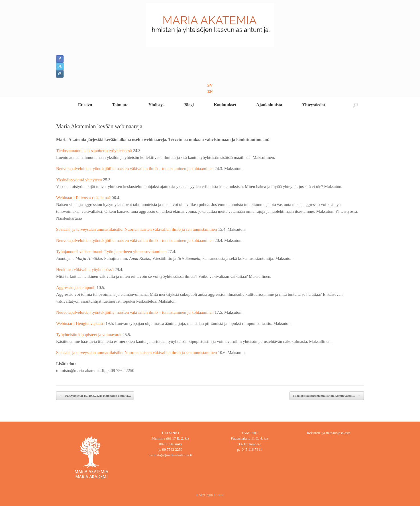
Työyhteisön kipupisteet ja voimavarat (89, 335)
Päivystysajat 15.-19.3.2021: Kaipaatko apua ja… (95, 396)
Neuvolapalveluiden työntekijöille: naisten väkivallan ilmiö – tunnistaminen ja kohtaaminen (135, 169)
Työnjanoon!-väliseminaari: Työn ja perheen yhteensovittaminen (112, 252)
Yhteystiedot (314, 105)
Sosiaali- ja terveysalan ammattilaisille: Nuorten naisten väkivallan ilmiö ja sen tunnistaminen (137, 229)
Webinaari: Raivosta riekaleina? (84, 198)
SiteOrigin (206, 495)
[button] (355, 105)
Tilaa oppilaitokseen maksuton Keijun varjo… (327, 396)
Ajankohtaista (269, 105)
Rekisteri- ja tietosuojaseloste (329, 433)
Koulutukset (225, 105)
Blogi (189, 105)
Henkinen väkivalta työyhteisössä (85, 270)
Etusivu (85, 105)
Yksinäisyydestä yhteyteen (79, 180)
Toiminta (120, 105)
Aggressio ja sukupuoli (76, 288)
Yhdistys (156, 105)
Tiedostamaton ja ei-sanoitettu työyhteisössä (94, 151)
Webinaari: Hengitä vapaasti (80, 323)
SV (210, 85)
